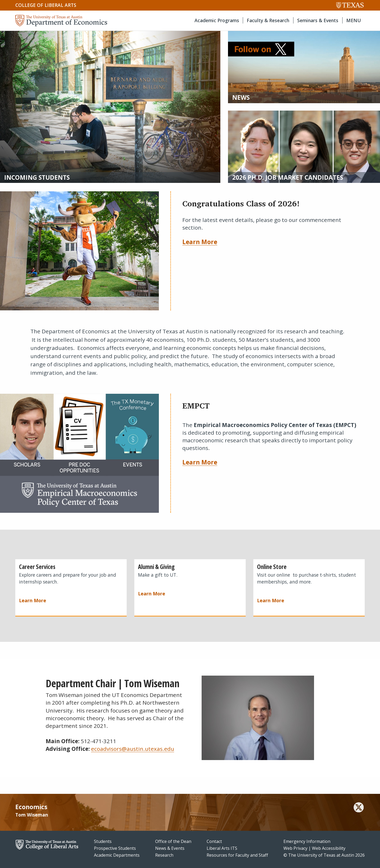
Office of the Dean (173, 841)
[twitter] (359, 808)
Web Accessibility (329, 848)
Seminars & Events (318, 20)
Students (103, 841)
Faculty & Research (268, 20)
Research (164, 855)
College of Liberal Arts (46, 5)
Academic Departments (117, 855)
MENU (354, 20)
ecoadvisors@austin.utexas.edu (133, 749)
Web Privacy (295, 848)
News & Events (170, 848)
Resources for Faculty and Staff (237, 855)
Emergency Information (307, 841)
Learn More (200, 242)
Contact (214, 841)
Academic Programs (217, 20)
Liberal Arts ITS (222, 848)
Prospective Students (115, 848)
